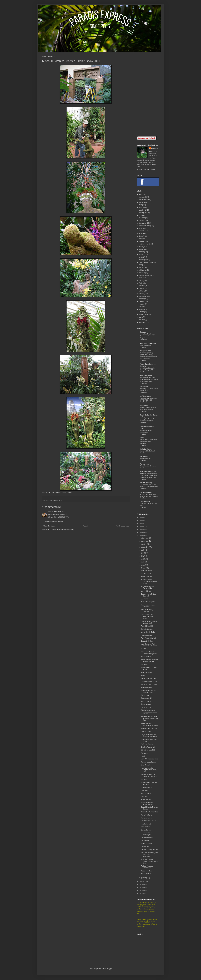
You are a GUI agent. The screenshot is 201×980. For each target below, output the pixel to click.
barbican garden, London (149, 684)
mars (143, 565)
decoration (143, 223)
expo (51, 500)
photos (141, 294)
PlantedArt (144, 665)
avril (143, 562)
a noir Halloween (145, 345)
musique (142, 273)
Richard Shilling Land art (149, 850)
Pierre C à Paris (146, 815)
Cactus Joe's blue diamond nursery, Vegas (148, 616)
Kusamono (145, 753)
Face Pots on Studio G (149, 638)
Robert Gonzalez (147, 844)
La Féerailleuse (145, 396)
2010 (141, 881)
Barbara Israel (146, 731)
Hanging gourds (146, 635)
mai (143, 559)
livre (140, 265)
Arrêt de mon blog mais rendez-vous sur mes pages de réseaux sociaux (149, 379)
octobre (144, 544)
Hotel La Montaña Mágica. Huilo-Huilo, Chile (149, 770)
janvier (144, 878)
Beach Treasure (146, 577)
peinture (142, 286)
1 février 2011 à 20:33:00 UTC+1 (59, 517)
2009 (141, 884)
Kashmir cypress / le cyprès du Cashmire (149, 776)
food (140, 239)
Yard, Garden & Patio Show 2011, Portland (149, 645)
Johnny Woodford (147, 687)
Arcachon (144, 796)
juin (143, 556)
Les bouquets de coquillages (147, 834)
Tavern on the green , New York (148, 606)
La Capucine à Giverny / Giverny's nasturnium (149, 735)
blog (140, 215)
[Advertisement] (148, 94)
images (141, 249)
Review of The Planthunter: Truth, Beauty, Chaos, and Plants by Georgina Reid (149, 475)
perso (141, 288)
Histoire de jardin (145, 244)
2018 (141, 520)
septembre (145, 547)
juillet (143, 553)
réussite (142, 304)
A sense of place (147, 871)
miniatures (142, 270)
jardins (141, 254)
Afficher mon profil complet (146, 169)
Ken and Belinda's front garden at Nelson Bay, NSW (149, 719)
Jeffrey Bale (144, 406)
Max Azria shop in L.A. (149, 821)
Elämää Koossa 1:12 (148, 750)
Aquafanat (144, 790)
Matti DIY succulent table (149, 759)
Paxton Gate (145, 847)
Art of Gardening (146, 483)
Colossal (143, 332)
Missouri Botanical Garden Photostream (57, 492)
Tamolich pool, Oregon (149, 762)
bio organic (143, 213)
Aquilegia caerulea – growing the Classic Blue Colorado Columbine (148, 419)
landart (141, 257)
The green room (146, 818)
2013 (141, 529)
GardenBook (144, 387)
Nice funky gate (146, 824)
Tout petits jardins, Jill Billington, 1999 (148, 691)
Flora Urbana (144, 464)
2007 (141, 890)
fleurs (141, 236)
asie (140, 205)
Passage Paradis (146, 492)
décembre (145, 538)
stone (141, 317)
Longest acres (145, 502)
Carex (142, 438)
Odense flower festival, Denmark (149, 595)
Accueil (86, 526)
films (141, 234)
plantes (141, 299)
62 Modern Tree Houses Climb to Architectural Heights (148, 336)
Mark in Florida (146, 591)
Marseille (144, 780)
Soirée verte (145, 695)
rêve (140, 307)
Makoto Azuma (146, 799)
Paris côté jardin (146, 376)
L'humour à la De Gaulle (148, 451)
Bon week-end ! (146, 698)
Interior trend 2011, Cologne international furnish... (149, 581)
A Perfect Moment (146, 459)
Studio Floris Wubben (148, 678)
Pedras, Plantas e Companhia (147, 867)
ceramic (142, 221)
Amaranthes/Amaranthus (149, 812)
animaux (142, 197)
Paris (141, 283)
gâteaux (142, 241)
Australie (142, 207)
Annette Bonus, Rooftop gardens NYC (149, 622)
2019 (141, 518)
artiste (141, 202)
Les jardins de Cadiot (148, 632)
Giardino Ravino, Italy (148, 747)
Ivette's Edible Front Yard (149, 728)
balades (142, 210)
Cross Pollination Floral (149, 681)
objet (141, 278)
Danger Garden (145, 351)
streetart (142, 320)
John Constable (146, 672)
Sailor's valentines (147, 838)
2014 (141, 526)
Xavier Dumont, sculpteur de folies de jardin (150, 661)
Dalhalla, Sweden (147, 629)
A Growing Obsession (148, 343)
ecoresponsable (144, 226)
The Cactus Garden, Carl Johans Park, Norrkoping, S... (149, 855)
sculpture (142, 309)
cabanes (142, 218)
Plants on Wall (146, 707)
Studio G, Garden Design (149, 415)
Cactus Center (146, 830)
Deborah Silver (146, 827)
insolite (141, 252)
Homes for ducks (147, 787)
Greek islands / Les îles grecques (149, 783)
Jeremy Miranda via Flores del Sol (148, 587)
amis (141, 194)
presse (141, 301)
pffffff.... (141, 291)
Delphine (155, 148)
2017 (141, 523)
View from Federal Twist (148, 472)
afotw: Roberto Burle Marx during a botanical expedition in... (148, 442)
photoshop (143, 296)
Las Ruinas (145, 599)
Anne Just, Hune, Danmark (147, 611)
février (144, 568)
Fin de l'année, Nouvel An (148, 466)
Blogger (109, 969)
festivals (55, 500)
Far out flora (145, 841)
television (142, 322)
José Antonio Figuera (148, 602)
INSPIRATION (146, 657)
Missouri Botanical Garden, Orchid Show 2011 (149, 861)
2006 (141, 893)
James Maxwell (146, 704)
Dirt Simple (144, 457)
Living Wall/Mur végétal (147, 262)
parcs (60, 500)
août (143, 550)
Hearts (143, 756)
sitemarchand (144, 315)
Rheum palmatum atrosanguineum (147, 803)
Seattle (141, 312)
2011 (141, 535)
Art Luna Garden (147, 571)
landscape (142, 260)
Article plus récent (49, 526)
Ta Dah (143, 649)
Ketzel (143, 675)
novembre (145, 541)
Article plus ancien (122, 526)
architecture (143, 200)
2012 (141, 532)
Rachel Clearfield (147, 626)
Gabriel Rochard (54, 511)
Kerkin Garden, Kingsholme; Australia (149, 724)
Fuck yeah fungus (147, 744)
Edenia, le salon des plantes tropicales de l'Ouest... (149, 712)
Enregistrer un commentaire (55, 521)
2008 (141, 887)
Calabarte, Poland (147, 641)
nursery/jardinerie (145, 275)
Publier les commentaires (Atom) (63, 530)
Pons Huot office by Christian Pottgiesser (149, 653)
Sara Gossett (145, 765)
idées (141, 247)
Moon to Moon (146, 574)
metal (141, 268)
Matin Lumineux (146, 449)
